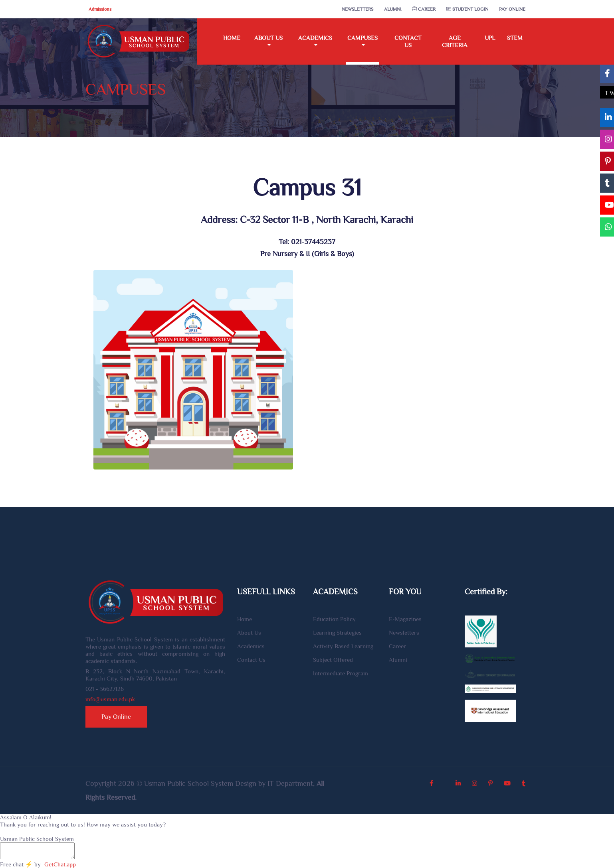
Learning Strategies (337, 632)
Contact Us (408, 41)
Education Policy (334, 619)
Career (424, 9)
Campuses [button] (362, 38)
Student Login (467, 9)
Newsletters (358, 9)
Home (232, 38)
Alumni (393, 9)
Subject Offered (333, 660)
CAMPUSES (126, 89)
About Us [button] (268, 38)
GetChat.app (60, 864)
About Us (249, 632)
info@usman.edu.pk (110, 699)
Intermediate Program (341, 673)
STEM (515, 38)
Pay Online (512, 9)
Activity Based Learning (343, 646)
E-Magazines (405, 619)
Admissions (100, 9)
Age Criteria (455, 41)
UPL (490, 38)
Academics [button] (315, 38)
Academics (251, 646)
